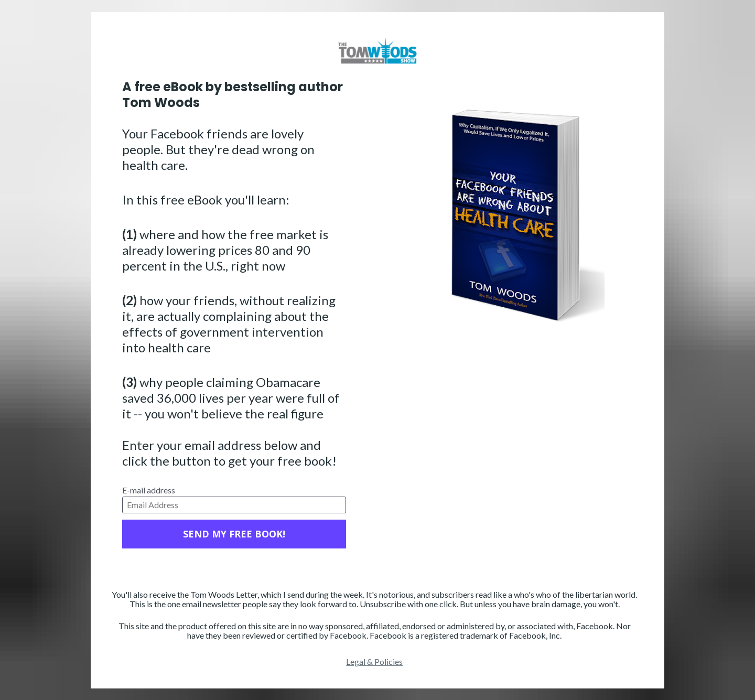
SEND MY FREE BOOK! (234, 534)
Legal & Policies (374, 661)
